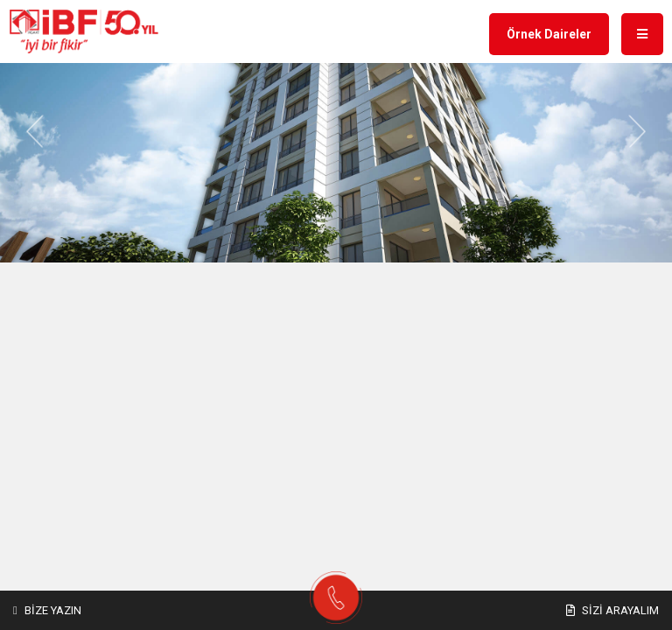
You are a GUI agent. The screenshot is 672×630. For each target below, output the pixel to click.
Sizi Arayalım (612, 610)
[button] (35, 132)
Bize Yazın (47, 610)
